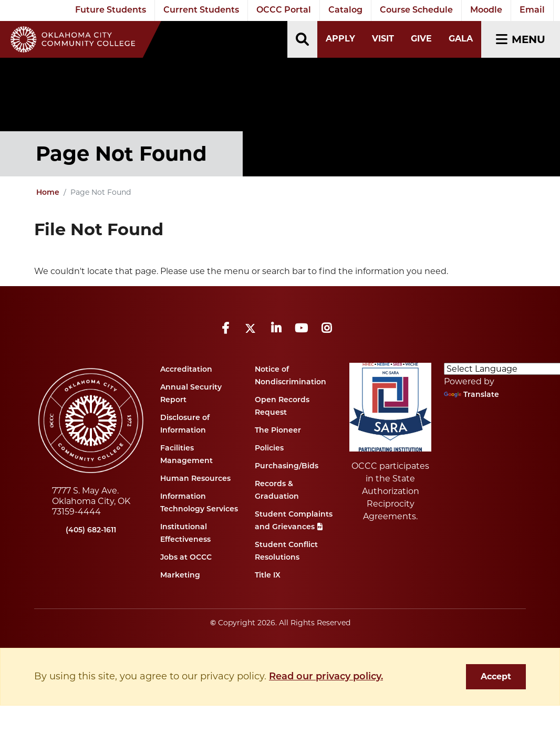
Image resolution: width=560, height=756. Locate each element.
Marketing (180, 576)
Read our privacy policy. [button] (326, 677)
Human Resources (195, 479)
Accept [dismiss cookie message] (496, 676)
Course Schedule (416, 10)
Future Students (111, 10)
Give (421, 39)
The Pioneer (278, 431)
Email (532, 10)
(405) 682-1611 (91, 531)
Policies (269, 449)
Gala (461, 39)
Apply (340, 39)
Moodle (486, 10)
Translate (471, 395)
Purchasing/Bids (287, 466)
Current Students (201, 10)
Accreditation (186, 370)
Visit (383, 39)
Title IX (268, 576)
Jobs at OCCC (186, 558)
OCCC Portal (284, 10)
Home (48, 193)
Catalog (345, 10)
